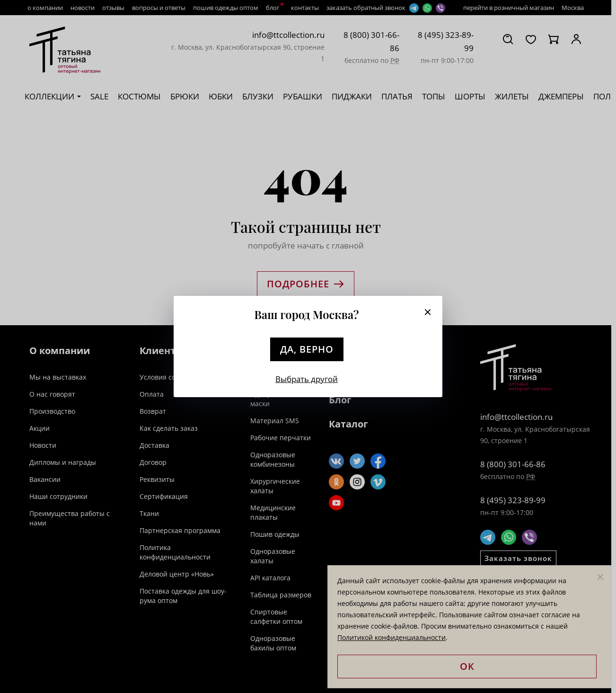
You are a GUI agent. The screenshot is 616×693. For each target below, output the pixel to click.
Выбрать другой (307, 379)
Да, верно (307, 349)
